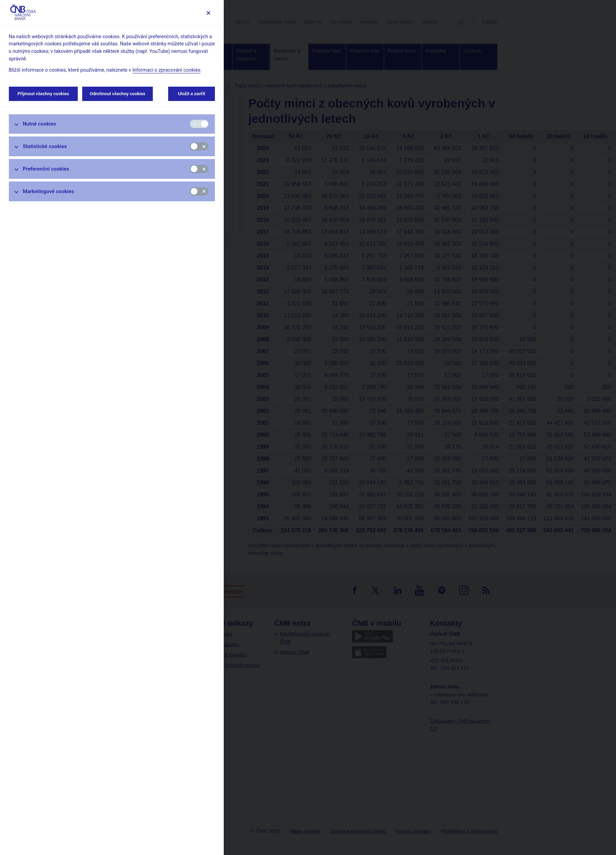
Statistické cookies (45, 146)
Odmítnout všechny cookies (118, 94)
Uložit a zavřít (192, 94)
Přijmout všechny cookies (43, 94)
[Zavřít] (208, 13)
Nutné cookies (40, 124)
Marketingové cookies (48, 191)
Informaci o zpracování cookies (166, 70)
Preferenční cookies (46, 169)
